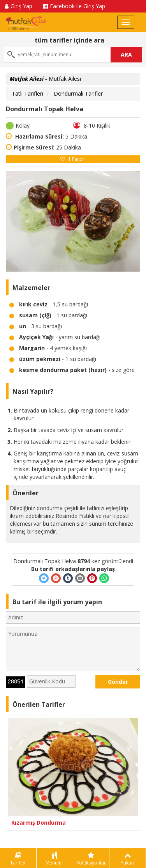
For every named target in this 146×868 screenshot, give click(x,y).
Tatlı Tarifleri (27, 93)
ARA (126, 54)
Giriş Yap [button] (18, 6)
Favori (73, 159)
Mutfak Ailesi (45, 79)
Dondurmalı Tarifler (78, 93)
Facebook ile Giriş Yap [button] (74, 6)
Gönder (118, 682)
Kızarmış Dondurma (39, 823)
